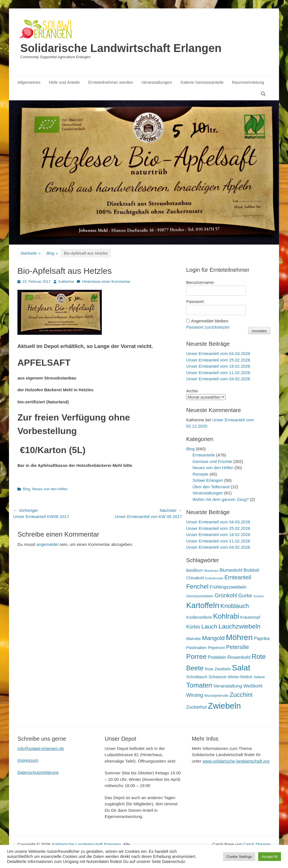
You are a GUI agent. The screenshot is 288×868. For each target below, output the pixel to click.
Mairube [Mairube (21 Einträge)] (193, 639)
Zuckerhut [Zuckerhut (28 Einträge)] (196, 707)
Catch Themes (257, 844)
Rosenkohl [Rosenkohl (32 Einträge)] (239, 657)
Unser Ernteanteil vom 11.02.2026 (218, 373)
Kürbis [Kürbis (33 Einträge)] (193, 627)
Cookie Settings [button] (239, 857)
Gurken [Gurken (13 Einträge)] (259, 596)
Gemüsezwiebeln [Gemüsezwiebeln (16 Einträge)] (200, 596)
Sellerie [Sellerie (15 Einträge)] (259, 677)
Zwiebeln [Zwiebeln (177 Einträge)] (224, 706)
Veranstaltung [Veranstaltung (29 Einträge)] (228, 686)
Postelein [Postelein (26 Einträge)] (217, 657)
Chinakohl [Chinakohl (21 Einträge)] (195, 578)
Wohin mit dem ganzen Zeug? (221, 499)
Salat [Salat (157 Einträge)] (241, 668)
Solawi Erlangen (208, 480)
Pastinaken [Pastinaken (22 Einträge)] (196, 648)
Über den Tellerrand (211, 487)
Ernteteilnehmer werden (111, 82)
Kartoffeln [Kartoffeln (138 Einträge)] (203, 605)
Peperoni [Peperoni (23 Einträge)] (216, 647)
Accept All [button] (270, 857)
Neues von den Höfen (50, 489)
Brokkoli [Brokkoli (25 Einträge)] (251, 570)
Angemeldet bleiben (210, 321)
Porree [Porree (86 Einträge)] (196, 656)
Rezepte (201, 474)
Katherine (66, 282)
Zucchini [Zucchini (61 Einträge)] (241, 695)
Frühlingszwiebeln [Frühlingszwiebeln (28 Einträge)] (228, 587)
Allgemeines (29, 82)
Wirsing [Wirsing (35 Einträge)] (195, 695)
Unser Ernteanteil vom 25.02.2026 (218, 360)
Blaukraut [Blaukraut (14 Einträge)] (211, 571)
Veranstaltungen (157, 82)
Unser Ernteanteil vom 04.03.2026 (218, 353)
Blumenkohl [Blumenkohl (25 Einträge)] (231, 570)
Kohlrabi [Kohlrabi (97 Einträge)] (226, 616)
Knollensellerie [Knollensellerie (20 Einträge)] (199, 617)
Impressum (28, 760)
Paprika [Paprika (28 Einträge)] (262, 638)
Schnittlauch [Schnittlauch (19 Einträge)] (197, 677)
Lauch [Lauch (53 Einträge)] (209, 626)
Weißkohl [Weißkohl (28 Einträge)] (253, 686)
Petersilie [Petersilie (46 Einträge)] (238, 647)
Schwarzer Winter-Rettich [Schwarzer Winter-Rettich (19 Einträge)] (230, 677)
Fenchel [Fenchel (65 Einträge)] (197, 586)
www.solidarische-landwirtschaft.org (236, 761)
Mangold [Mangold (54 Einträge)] (213, 638)
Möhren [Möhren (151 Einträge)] (239, 637)
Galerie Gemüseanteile (202, 82)
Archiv (192, 391)
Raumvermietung (248, 82)
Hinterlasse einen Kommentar (106, 282)
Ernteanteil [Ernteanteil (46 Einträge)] (238, 577)
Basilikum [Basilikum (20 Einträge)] (195, 570)
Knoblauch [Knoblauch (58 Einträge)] (234, 606)
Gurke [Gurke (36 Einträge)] (245, 596)
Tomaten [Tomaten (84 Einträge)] (199, 685)
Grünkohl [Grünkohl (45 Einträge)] (226, 595)
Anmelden (259, 331)
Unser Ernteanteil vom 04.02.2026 (218, 379)
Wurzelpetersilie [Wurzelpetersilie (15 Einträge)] (216, 696)
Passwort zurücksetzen (208, 327)
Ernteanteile (204, 455)
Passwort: (195, 301)
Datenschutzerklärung (38, 772)
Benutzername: (201, 282)
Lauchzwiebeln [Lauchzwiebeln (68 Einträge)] (240, 626)
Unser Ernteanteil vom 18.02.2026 (218, 366)
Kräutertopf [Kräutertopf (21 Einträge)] (250, 617)
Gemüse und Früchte (212, 461)
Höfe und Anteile (64, 82)
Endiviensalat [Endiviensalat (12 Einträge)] (214, 578)
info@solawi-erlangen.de (41, 748)
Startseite (30, 253)
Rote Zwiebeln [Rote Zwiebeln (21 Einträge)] (218, 669)
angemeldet (48, 544)
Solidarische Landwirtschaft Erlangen (121, 48)
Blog (52, 253)
